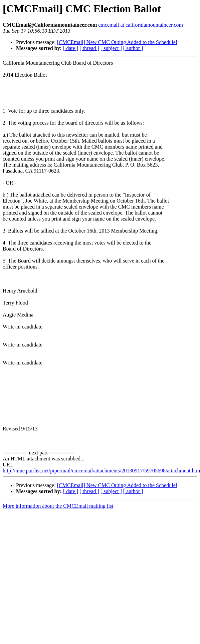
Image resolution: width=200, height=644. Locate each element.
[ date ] (71, 48)
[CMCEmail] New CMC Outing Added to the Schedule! (117, 42)
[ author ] (133, 48)
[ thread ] (89, 48)
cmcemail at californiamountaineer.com (141, 25)
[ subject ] (111, 48)
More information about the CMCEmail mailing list (58, 506)
